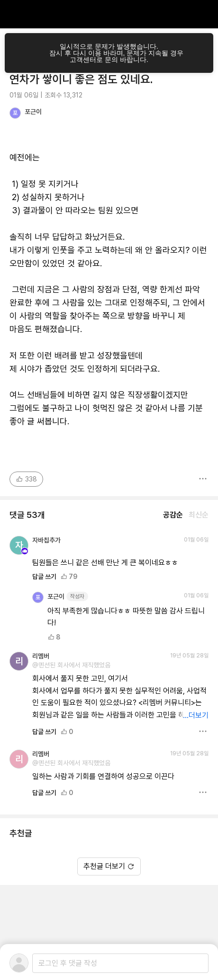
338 (26, 479)
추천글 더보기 (109, 866)
